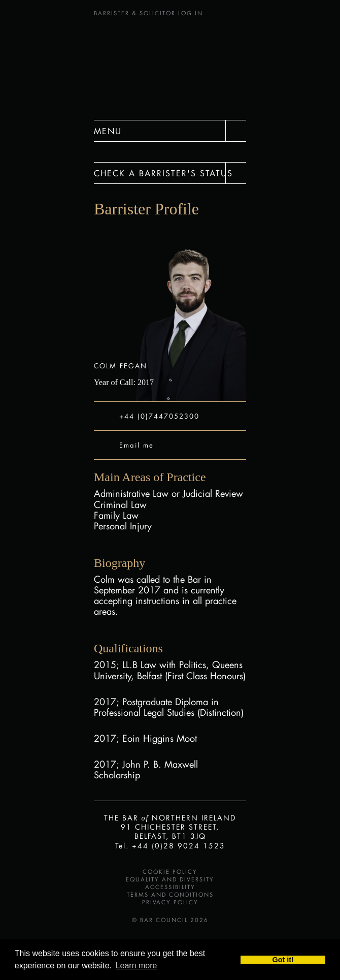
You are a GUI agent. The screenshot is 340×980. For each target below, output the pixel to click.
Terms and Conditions (170, 895)
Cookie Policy (170, 872)
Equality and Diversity (170, 879)
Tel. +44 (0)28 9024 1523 (170, 846)
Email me (137, 445)
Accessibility (170, 887)
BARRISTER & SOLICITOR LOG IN (148, 13)
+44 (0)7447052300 (159, 416)
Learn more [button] (137, 966)
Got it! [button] (283, 960)
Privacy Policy (170, 902)
